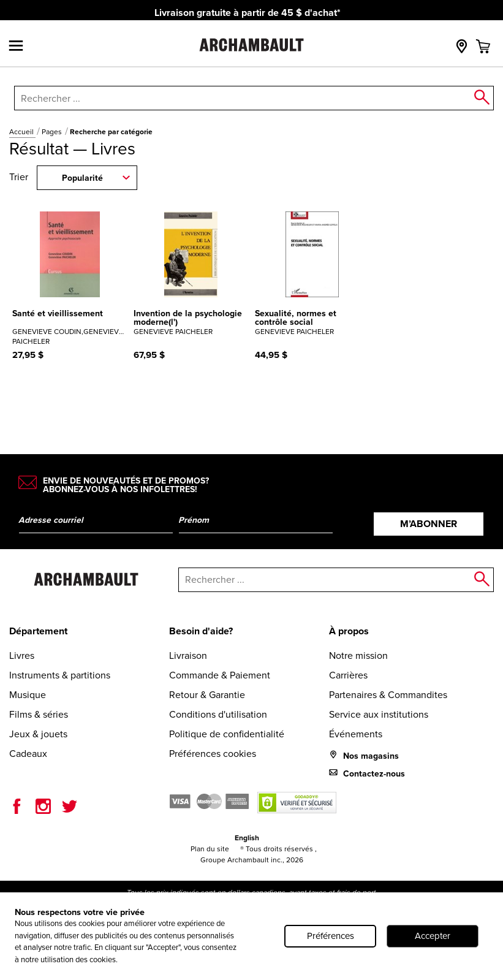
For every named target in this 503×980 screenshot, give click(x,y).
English (247, 838)
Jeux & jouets (38, 734)
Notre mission (358, 655)
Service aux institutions (379, 714)
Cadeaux (28, 754)
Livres (22, 655)
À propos (349, 631)
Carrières (348, 675)
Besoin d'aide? (201, 631)
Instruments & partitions (60, 675)
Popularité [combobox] (82, 178)
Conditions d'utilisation (218, 714)
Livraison (188, 655)
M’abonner (429, 524)
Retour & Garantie (207, 695)
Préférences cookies (213, 754)
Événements (356, 734)
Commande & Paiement (220, 675)
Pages (53, 132)
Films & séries (39, 714)
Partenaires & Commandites (388, 695)
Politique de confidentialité (227, 734)
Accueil (22, 132)
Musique (28, 695)
